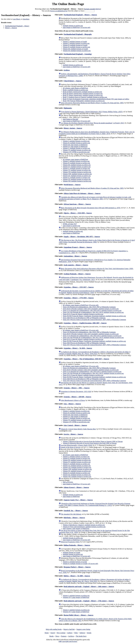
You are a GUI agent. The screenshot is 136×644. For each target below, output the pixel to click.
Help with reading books (54, 629)
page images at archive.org (71, 226)
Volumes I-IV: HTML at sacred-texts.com (76, 152)
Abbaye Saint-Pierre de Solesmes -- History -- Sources (82, 193)
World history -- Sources (72, 185)
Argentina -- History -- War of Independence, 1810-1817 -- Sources (86, 359)
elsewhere (26, 19)
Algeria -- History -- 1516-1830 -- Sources (78, 213)
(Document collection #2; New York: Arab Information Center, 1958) (97, 269)
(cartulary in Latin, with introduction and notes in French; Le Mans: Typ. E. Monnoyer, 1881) (95, 198)
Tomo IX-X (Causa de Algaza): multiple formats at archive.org (83, 314)
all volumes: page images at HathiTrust (75, 88)
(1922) (70, 542)
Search (53, 633)
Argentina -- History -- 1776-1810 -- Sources (79, 298)
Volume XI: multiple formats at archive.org (77, 179)
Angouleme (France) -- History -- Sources (78, 247)
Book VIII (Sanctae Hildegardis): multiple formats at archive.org (84, 101)
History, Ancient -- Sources (73, 128)
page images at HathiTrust (71, 233)
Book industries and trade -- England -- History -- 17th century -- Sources (89, 601)
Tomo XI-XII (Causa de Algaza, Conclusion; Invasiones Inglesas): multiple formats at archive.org (94, 316)
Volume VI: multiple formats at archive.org (77, 150)
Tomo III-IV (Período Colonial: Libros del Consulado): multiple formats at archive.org (91, 309)
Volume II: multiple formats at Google (75, 45)
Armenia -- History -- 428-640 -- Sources (77, 397)
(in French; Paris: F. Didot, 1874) (97, 133)
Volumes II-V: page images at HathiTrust (76, 597)
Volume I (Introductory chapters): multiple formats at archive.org (84, 525)
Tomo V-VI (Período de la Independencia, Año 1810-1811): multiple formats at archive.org (92, 311)
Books (52, 636)
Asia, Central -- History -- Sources (75, 425)
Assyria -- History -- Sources (73, 434)
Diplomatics (68, 108)
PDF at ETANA (68, 482)
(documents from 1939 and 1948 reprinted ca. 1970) (91, 208)
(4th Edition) (71, 514)
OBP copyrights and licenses (68, 641)
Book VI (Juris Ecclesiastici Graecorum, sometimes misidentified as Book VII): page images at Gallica (96, 99)
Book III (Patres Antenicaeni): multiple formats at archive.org (83, 94)
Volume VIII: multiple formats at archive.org (77, 174)
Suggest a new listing (83, 629)
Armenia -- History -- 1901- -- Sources (77, 388)
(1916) (77, 445)
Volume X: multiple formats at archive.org (76, 178)
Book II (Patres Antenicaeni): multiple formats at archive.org (82, 92)
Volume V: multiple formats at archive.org (76, 148)
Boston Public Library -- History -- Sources (78, 615)
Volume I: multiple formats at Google (75, 42)
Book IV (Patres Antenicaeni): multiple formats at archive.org (83, 95)
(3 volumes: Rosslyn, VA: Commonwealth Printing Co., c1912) (95, 504)
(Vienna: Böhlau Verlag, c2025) (92, 112)
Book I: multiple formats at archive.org (75, 90)
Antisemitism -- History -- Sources (75, 256)
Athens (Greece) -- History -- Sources (76, 487)
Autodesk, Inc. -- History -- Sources (76, 511)
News (57, 636)
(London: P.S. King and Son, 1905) (92, 103)
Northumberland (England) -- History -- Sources (80, 15)
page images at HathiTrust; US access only (77, 27)
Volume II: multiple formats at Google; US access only (81, 564)
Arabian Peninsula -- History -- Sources (77, 274)
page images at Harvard (70, 119)
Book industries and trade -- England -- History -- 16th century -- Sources (89, 587)
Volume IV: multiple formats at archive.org (77, 167)
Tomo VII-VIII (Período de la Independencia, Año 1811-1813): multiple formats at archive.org (93, 312)
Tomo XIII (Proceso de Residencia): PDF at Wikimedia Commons (84, 318)
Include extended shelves (92, 9)
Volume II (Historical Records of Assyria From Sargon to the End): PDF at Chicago (90, 443)
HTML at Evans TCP (70, 224)
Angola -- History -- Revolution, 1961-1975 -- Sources (82, 237)
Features (64, 636)
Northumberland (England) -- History (17, 26)
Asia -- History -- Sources (72, 404)
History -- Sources (11, 28)
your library (17, 19)
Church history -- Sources (73, 81)
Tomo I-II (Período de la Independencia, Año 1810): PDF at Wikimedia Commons (89, 307)
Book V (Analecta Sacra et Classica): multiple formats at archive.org (85, 97)
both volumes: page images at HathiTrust (76, 529)
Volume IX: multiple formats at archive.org (77, 176)
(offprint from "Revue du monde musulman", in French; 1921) (93, 123)
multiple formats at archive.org (73, 231)
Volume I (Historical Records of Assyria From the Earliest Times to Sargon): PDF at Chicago (93, 441)
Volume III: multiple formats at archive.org (77, 51)
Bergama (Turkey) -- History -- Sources (77, 567)
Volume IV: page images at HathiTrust (75, 147)
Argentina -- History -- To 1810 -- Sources (78, 348)
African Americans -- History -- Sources (77, 204)
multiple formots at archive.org (73, 26)
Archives (67, 70)
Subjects (82, 633)
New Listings (61, 633)
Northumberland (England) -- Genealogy (78, 54)
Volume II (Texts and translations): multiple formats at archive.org (84, 527)
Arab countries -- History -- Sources (76, 265)
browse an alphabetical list (59, 11)
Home (47, 633)
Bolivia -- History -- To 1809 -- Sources (77, 576)
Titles (76, 633)
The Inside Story (81, 636)
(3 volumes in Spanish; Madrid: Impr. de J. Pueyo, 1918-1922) (95, 353)
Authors (70, 633)
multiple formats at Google (72, 552)
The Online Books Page (68, 4)
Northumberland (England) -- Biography (78, 34)
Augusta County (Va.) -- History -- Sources (78, 500)
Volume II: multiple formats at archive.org (76, 47)
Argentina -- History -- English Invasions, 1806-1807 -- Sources (85, 323)
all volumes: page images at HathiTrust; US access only (81, 305)
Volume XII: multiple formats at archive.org (77, 181)
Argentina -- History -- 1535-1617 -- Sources (79, 287)
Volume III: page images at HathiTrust (75, 145)
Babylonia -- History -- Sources (74, 518)
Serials (89, 633)
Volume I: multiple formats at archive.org (76, 43)
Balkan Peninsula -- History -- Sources (77, 545)
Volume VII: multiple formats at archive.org (77, 172)
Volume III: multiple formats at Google (75, 49)
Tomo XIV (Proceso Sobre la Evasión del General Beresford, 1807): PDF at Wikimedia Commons (94, 320)
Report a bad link (69, 629)
